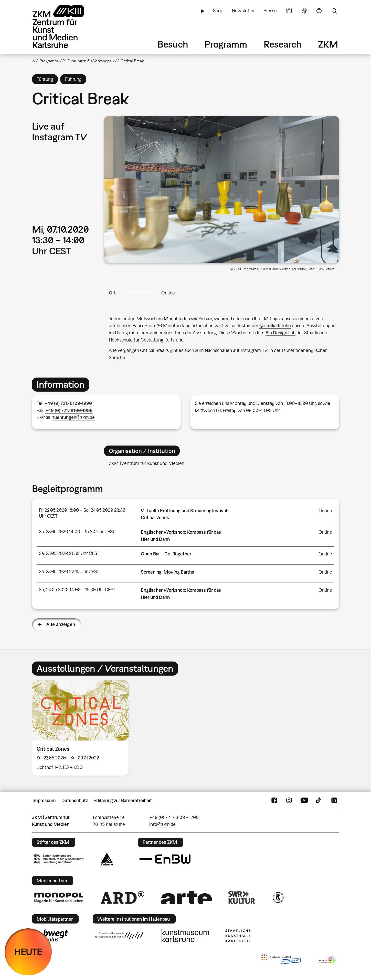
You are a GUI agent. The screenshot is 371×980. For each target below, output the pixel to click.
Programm (226, 44)
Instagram (289, 801)
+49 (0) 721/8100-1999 (69, 410)
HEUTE (28, 952)
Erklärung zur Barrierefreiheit (123, 800)
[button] (221, 189)
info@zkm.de (162, 824)
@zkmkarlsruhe (275, 326)
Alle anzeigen (61, 624)
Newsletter (243, 11)
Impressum (44, 800)
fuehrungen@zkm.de (74, 417)
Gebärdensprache (304, 11)
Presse (270, 11)
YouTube (304, 801)
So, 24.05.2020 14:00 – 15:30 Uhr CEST (77, 590)
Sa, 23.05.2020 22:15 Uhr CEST (69, 571)
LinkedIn (334, 801)
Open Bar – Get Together (166, 554)
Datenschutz (75, 800)
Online (168, 293)
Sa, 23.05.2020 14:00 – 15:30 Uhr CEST (77, 532)
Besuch (173, 44)
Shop (218, 11)
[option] (83, 728)
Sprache (319, 11)
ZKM (328, 44)
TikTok (319, 801)
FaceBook (274, 801)
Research (283, 44)
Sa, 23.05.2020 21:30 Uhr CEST (69, 553)
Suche (334, 11)
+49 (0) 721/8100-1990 (68, 403)
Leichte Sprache (289, 11)
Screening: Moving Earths (167, 572)
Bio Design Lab (280, 333)
